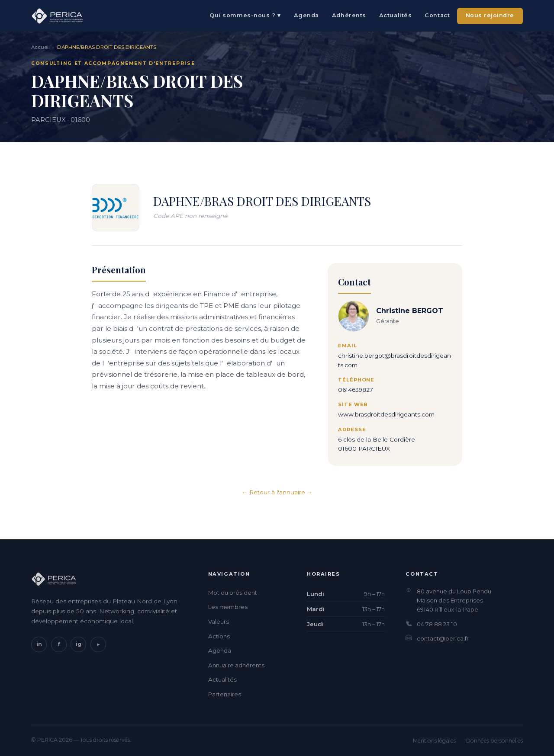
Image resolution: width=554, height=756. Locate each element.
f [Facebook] (59, 644)
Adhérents (349, 15)
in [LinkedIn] (39, 644)
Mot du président (233, 593)
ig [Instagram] (79, 644)
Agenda (306, 15)
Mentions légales (434, 741)
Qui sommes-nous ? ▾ (245, 15)
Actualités (395, 15)
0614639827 (356, 390)
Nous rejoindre (490, 15)
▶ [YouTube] (98, 644)
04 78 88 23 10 (437, 624)
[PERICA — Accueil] (57, 16)
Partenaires (225, 694)
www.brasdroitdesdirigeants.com (386, 415)
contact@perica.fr (443, 638)
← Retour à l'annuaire (273, 492)
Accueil (40, 47)
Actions (219, 636)
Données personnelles (494, 741)
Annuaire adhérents (236, 665)
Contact (437, 15)
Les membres (228, 607)
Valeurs (219, 621)
